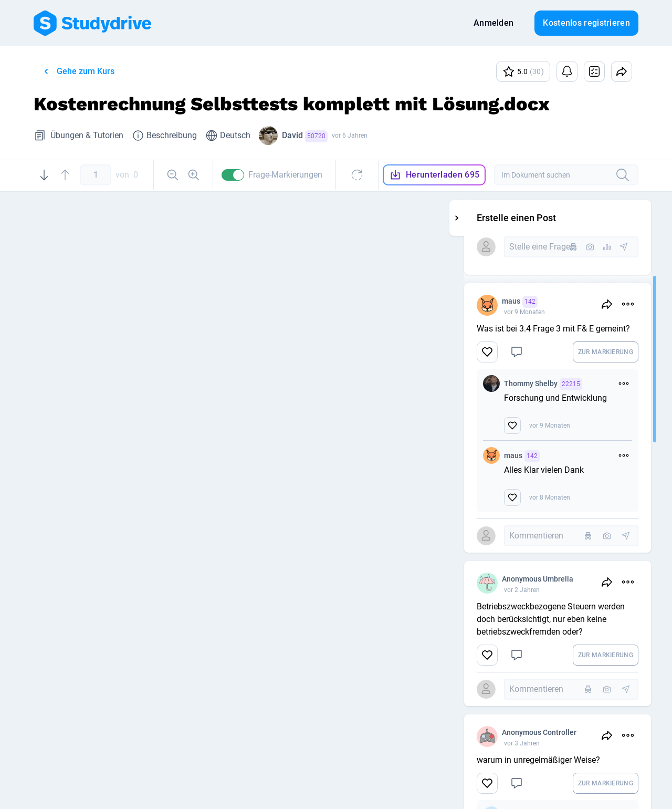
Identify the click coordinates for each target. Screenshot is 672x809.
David (305, 136)
